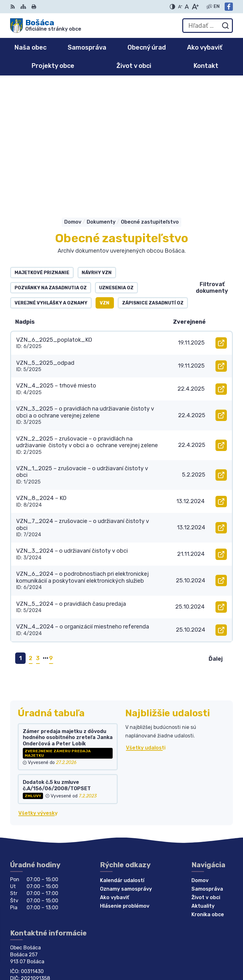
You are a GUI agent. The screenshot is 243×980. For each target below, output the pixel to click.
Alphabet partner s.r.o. (104, 911)
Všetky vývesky (38, 685)
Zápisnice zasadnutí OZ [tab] (153, 175)
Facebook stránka (34, 874)
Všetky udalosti (146, 620)
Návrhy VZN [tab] (97, 145)
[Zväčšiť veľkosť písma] (195, 7)
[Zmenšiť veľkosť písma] (180, 7)
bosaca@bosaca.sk (35, 867)
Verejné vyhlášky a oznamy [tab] (51, 175)
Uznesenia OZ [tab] (116, 160)
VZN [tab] (105, 175)
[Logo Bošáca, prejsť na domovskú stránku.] (46, 26)
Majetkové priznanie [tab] (42, 145)
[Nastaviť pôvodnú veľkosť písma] (187, 7)
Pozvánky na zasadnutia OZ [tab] (51, 160)
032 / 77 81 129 (30, 860)
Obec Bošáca (68, 917)
